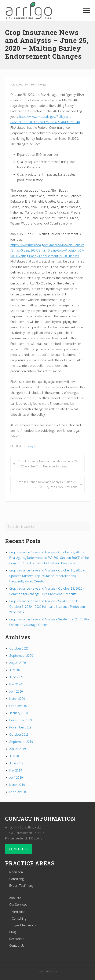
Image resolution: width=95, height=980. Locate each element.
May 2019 (16, 770)
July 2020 (16, 670)
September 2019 (21, 742)
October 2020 (19, 648)
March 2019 (17, 785)
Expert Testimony (21, 885)
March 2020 (17, 698)
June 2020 (16, 677)
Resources (17, 939)
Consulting (17, 879)
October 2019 (19, 734)
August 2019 (18, 749)
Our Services (18, 904)
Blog (12, 932)
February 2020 (19, 706)
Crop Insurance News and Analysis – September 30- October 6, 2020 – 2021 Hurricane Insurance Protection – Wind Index (48, 606)
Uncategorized (32, 446)
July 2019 (16, 756)
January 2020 (19, 713)
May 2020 (16, 684)
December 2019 (21, 720)
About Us (15, 898)
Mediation (16, 872)
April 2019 (16, 777)
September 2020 (21, 655)
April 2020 (16, 691)
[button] (87, 11)
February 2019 (19, 792)
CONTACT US (19, 849)
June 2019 (16, 763)
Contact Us (17, 945)
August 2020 (18, 663)
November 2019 (20, 727)
